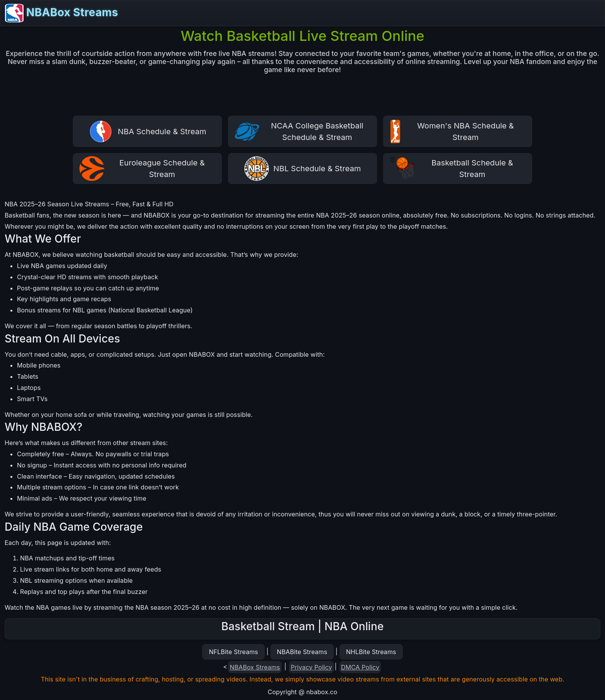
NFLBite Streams (233, 652)
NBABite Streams (302, 652)
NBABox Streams (62, 13)
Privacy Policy (311, 667)
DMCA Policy (360, 667)
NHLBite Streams (371, 652)
